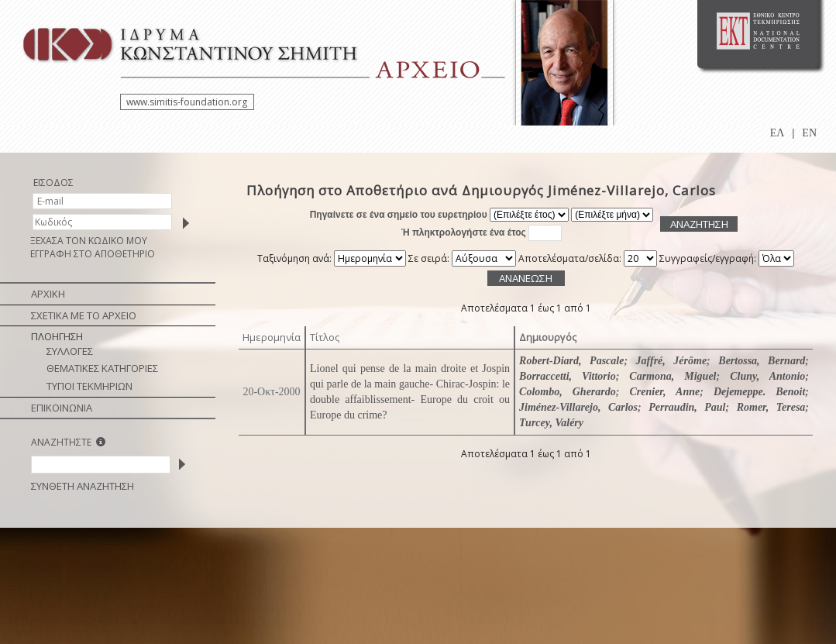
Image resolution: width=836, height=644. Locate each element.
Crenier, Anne (664, 392)
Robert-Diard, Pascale (571, 361)
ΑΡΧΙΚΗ (48, 294)
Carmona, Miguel (673, 376)
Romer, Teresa (771, 407)
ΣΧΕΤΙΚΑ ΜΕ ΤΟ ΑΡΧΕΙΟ (84, 315)
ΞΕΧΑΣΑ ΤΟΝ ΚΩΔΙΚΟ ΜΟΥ (89, 241)
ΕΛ (778, 133)
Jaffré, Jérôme (672, 361)
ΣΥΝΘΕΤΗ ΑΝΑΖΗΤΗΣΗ (83, 486)
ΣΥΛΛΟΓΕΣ (70, 351)
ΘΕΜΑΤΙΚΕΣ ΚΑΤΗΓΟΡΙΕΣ (102, 368)
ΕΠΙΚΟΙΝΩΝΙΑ (62, 408)
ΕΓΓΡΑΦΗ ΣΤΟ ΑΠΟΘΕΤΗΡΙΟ (93, 254)
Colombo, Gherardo (568, 392)
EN (809, 133)
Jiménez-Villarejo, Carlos (578, 407)
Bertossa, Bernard (762, 361)
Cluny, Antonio (767, 376)
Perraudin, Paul (687, 407)
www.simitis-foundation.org (187, 102)
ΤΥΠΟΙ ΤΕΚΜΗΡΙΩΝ (89, 386)
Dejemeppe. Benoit (759, 392)
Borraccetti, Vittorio (568, 376)
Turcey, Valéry (551, 423)
